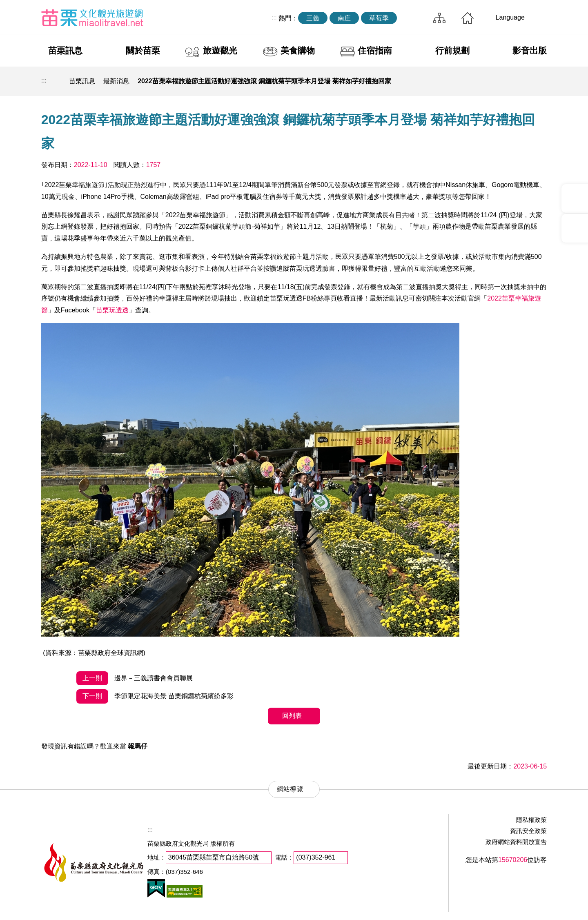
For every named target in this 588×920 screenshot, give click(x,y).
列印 (481, 81)
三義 (313, 18)
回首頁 (468, 18)
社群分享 (500, 81)
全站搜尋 (413, 18)
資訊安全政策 (528, 831)
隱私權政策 (531, 820)
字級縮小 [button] (519, 81)
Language (510, 17)
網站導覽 (439, 18)
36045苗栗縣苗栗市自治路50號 (214, 857)
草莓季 (379, 18)
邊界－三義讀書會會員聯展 (134, 678)
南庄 (344, 18)
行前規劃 (452, 50)
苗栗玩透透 (112, 310)
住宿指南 (375, 50)
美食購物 (298, 50)
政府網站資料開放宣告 (516, 842)
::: (274, 18)
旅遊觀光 (220, 50)
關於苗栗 (143, 50)
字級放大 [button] (538, 81)
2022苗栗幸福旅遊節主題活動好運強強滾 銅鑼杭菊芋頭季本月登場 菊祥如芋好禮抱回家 (264, 81)
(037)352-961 (316, 857)
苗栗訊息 (65, 50)
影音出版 (530, 50)
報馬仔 (138, 746)
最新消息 (116, 81)
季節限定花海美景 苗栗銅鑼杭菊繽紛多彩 (155, 696)
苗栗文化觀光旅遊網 (92, 18)
